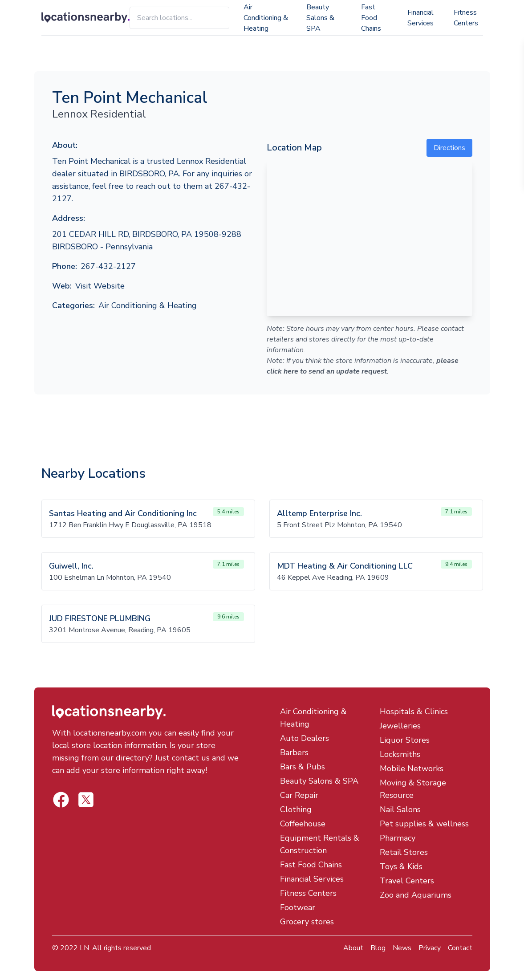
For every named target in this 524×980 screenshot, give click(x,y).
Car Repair (299, 795)
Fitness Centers (466, 18)
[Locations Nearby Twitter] (61, 800)
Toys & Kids (401, 866)
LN (84, 948)
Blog (378, 948)
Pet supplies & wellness (424, 824)
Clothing (296, 809)
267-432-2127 (108, 266)
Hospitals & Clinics (414, 712)
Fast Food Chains (371, 18)
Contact (460, 948)
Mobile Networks (412, 769)
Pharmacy (398, 838)
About (353, 948)
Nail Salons (400, 809)
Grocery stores (307, 922)
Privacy (430, 948)
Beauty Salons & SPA (320, 18)
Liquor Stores (405, 740)
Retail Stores (404, 852)
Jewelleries (400, 726)
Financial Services (420, 18)
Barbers (294, 752)
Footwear (298, 907)
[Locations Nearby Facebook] (86, 800)
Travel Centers (407, 881)
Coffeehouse (303, 824)
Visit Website (100, 286)
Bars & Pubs (303, 767)
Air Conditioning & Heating (266, 18)
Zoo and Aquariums (416, 895)
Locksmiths (400, 754)
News (402, 948)
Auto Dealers (305, 738)
